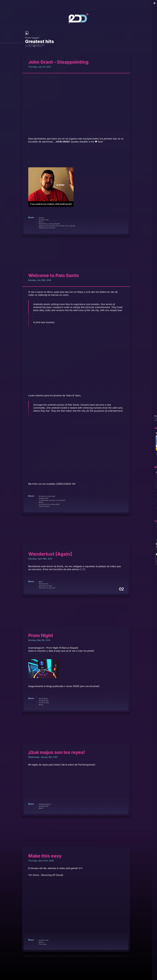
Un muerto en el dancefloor (49, 504)
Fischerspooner (45, 804)
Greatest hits (44, 220)
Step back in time (45, 586)
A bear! (42, 218)
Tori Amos (43, 944)
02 (121, 589)
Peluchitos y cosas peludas (49, 224)
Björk (41, 582)
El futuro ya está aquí (47, 496)
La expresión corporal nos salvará (52, 500)
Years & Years (44, 506)
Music (31, 217)
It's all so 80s (44, 703)
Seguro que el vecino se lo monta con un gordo (57, 226)
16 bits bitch (43, 699)
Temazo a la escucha (47, 228)
